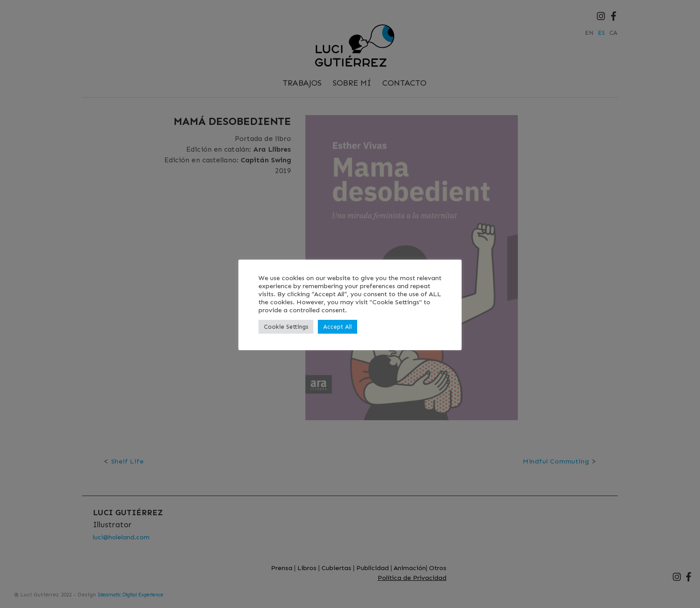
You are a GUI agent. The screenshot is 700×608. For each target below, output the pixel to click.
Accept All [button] (337, 327)
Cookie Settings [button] (286, 327)
